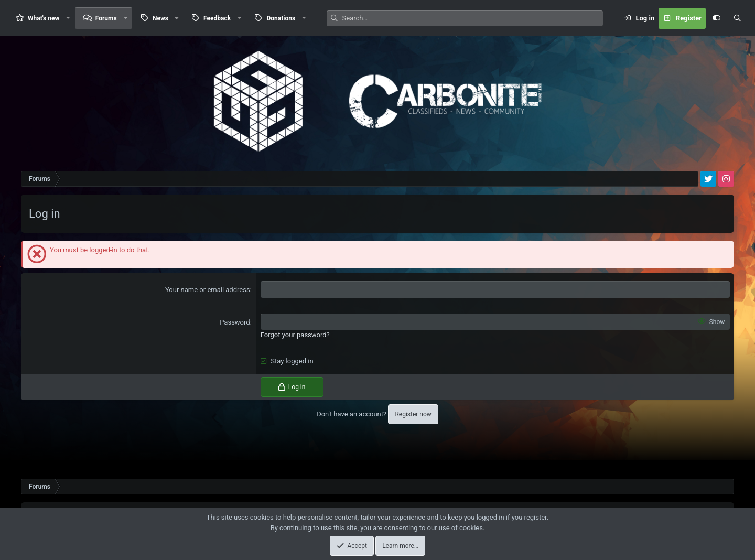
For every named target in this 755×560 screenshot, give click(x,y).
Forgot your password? (295, 335)
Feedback (217, 18)
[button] (68, 18)
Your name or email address (208, 290)
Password (235, 322)
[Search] (473, 18)
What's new (44, 18)
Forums (106, 18)
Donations (281, 18)
